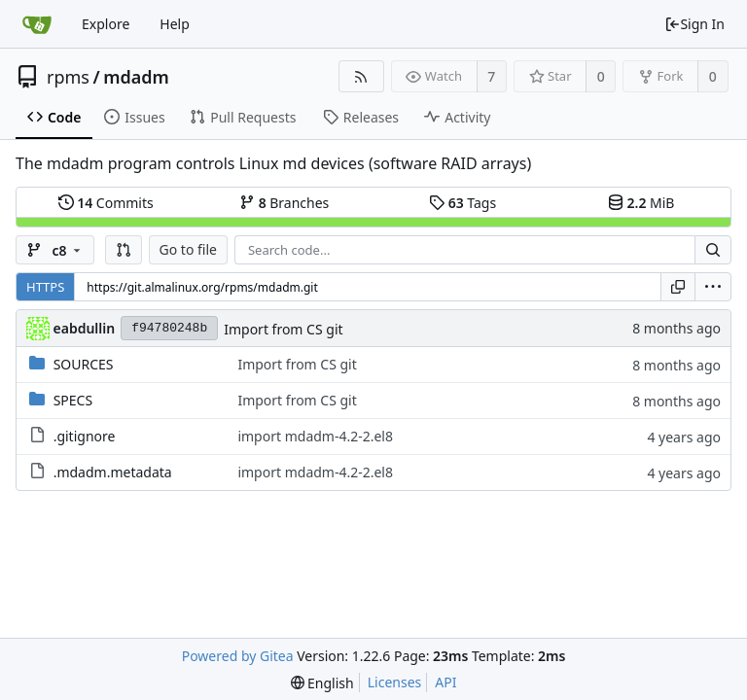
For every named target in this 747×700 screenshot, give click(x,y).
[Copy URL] (678, 287)
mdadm (136, 77)
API (445, 682)
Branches (284, 203)
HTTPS (45, 287)
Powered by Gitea (238, 656)
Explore (106, 24)
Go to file (188, 249)
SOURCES (84, 364)
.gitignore (85, 436)
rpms (68, 77)
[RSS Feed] (361, 76)
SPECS (73, 400)
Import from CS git (283, 329)
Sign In (694, 24)
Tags (462, 203)
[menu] (713, 287)
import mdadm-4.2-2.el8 (315, 436)
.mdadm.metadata (113, 472)
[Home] (37, 24)
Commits (106, 203)
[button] (124, 250)
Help (175, 24)
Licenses (395, 682)
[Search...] (713, 250)
